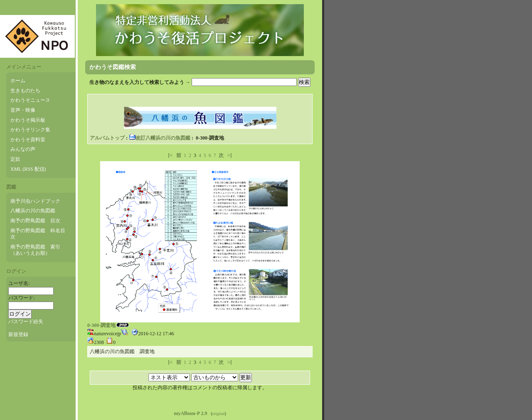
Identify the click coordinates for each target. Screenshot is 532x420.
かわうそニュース (30, 100)
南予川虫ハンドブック (35, 201)
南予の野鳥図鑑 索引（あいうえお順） (35, 250)
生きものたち (25, 91)
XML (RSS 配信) (28, 169)
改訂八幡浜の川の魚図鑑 (160, 138)
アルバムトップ (107, 138)
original (219, 414)
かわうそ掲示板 (28, 120)
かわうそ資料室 (28, 140)
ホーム (18, 81)
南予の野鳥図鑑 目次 (35, 221)
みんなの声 (23, 149)
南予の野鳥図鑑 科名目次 (38, 234)
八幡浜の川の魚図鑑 (33, 211)
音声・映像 (23, 110)
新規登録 (18, 334)
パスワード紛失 (26, 322)
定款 (15, 159)
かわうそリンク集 (30, 130)
